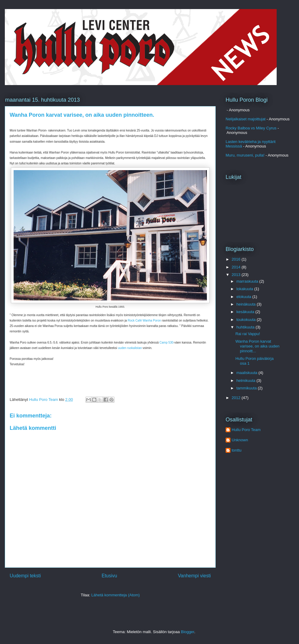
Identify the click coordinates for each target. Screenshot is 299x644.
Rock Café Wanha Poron (144, 320)
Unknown (240, 440)
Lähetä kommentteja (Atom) (115, 595)
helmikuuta (246, 381)
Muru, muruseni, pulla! (245, 155)
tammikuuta (247, 388)
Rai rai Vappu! (248, 334)
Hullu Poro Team (246, 430)
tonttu (237, 450)
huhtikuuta (246, 327)
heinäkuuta (247, 304)
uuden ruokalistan (130, 348)
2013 (237, 275)
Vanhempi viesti (194, 576)
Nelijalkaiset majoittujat (246, 119)
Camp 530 (166, 343)
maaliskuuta (248, 373)
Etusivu (109, 576)
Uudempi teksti (25, 576)
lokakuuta (245, 289)
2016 (237, 259)
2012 (237, 398)
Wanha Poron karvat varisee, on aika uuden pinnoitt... (257, 346)
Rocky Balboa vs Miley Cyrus (251, 128)
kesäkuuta (246, 312)
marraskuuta (248, 281)
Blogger (188, 632)
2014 (237, 267)
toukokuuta (247, 320)
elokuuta (244, 297)
